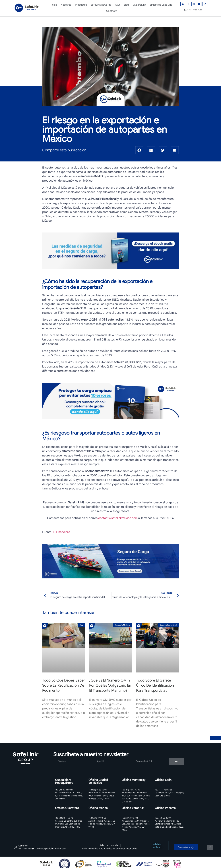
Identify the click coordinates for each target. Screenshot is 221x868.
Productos (81, 5)
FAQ (117, 5)
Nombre (60, 756)
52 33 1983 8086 (195, 10)
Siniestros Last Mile (161, 5)
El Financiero (61, 532)
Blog (126, 5)
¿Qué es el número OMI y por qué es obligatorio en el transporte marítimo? (110, 685)
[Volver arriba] (210, 847)
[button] (139, 150)
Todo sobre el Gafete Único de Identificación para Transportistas (155, 685)
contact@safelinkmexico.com (118, 518)
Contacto (112, 11)
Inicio (54, 5)
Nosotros (66, 5)
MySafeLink (139, 5)
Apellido (100, 756)
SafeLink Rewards (101, 5)
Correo (137, 756)
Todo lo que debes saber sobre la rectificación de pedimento (64, 685)
